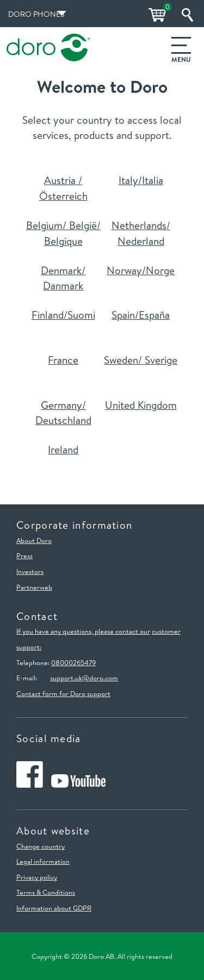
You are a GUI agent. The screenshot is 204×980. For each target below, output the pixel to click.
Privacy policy (37, 877)
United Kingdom (141, 405)
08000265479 (73, 662)
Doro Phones (36, 14)
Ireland (63, 450)
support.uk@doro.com (84, 678)
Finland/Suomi (63, 315)
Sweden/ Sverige (141, 360)
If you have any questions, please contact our (83, 631)
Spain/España (141, 315)
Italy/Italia (141, 180)
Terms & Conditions (46, 892)
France (63, 360)
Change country (41, 846)
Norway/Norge (141, 270)
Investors (30, 571)
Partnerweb (34, 587)
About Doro (34, 540)
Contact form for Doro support (63, 693)
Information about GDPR (54, 908)
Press (24, 555)
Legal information (43, 861)
